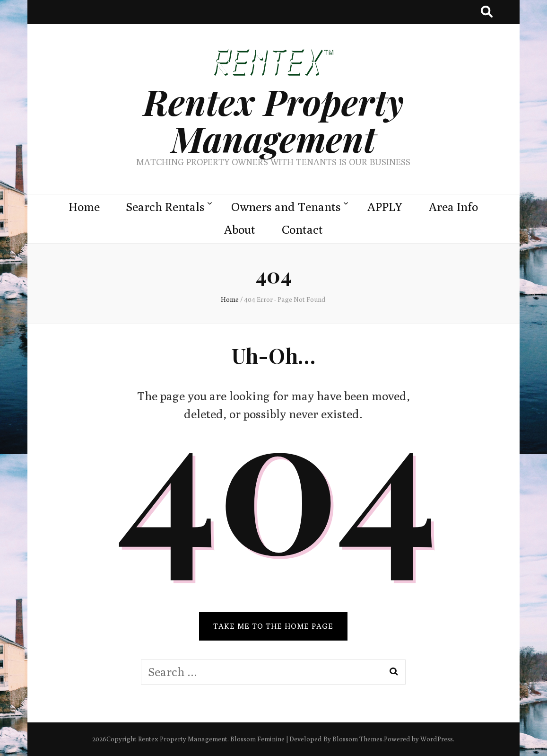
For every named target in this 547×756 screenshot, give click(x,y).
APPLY (385, 207)
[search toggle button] (487, 12)
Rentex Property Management (273, 120)
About (240, 229)
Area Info (453, 207)
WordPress (437, 739)
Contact (302, 229)
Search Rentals (165, 207)
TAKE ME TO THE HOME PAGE (273, 626)
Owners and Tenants (286, 207)
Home (84, 207)
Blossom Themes (357, 739)
